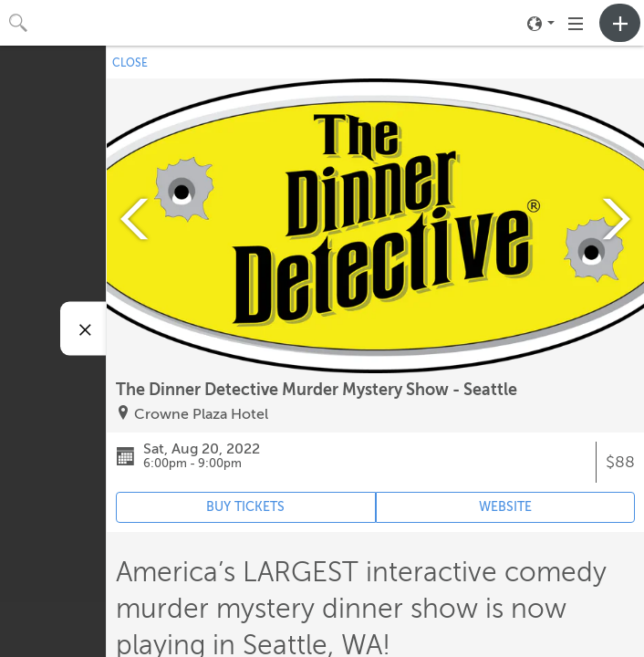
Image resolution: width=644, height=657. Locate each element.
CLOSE (130, 63)
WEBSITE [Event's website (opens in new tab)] (505, 507)
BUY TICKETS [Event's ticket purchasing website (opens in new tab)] (245, 507)
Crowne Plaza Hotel (201, 414)
